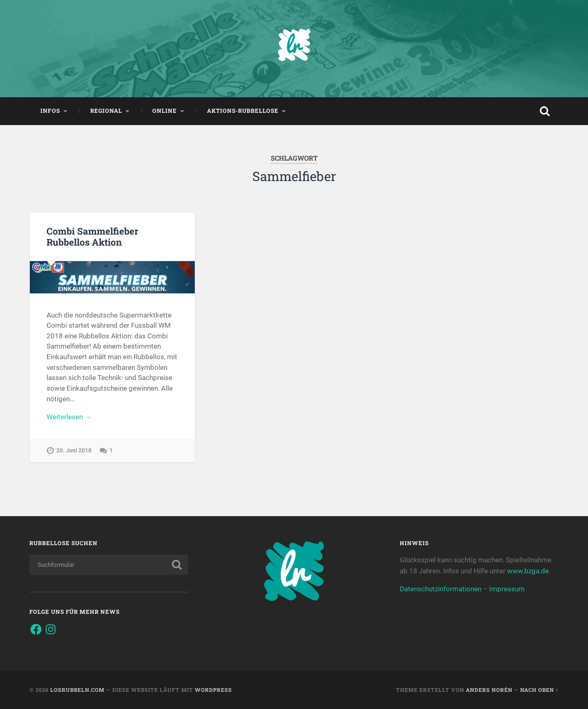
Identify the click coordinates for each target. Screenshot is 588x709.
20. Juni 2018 (74, 451)
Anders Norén (489, 690)
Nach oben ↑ (539, 690)
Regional (106, 111)
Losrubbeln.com (77, 690)
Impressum (507, 589)
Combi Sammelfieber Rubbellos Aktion (92, 236)
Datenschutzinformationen (441, 589)
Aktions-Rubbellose (243, 111)
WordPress (213, 690)
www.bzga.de (528, 571)
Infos (50, 111)
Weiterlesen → (69, 417)
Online (165, 111)
